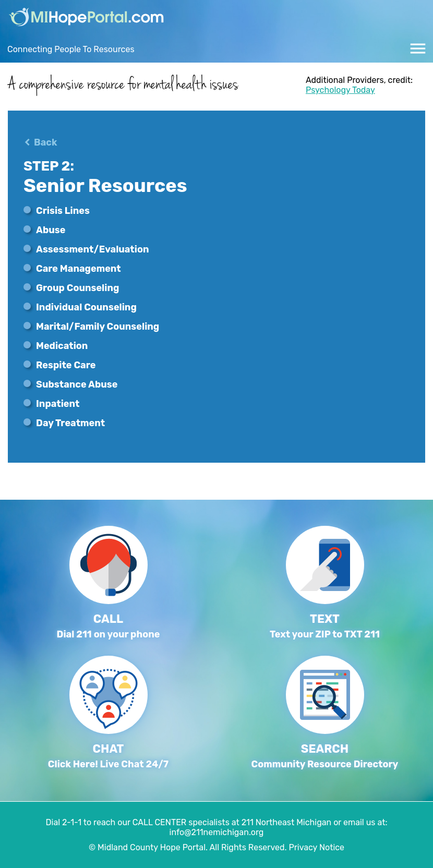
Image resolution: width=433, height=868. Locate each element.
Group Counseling (77, 288)
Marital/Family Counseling (98, 327)
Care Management (79, 269)
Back (45, 142)
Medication (62, 346)
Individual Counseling (86, 307)
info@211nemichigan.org (217, 832)
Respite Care (66, 365)
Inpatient (58, 404)
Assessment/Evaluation (92, 249)
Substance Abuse (77, 384)
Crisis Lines (63, 211)
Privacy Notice (316, 847)
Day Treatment (70, 423)
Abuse (51, 230)
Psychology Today (340, 90)
